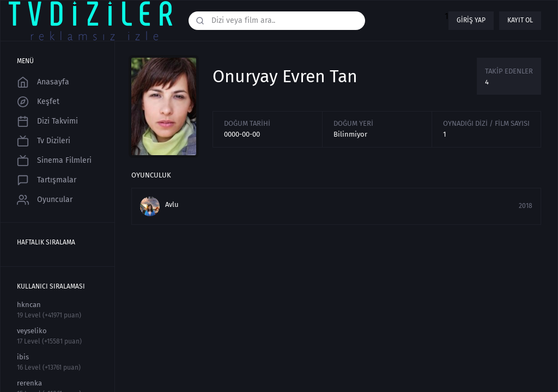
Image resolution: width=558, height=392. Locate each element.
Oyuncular (45, 200)
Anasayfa (43, 82)
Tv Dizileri (44, 141)
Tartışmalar (47, 180)
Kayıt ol (520, 20)
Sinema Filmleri (54, 161)
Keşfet (38, 102)
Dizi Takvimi (47, 121)
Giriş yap (471, 20)
